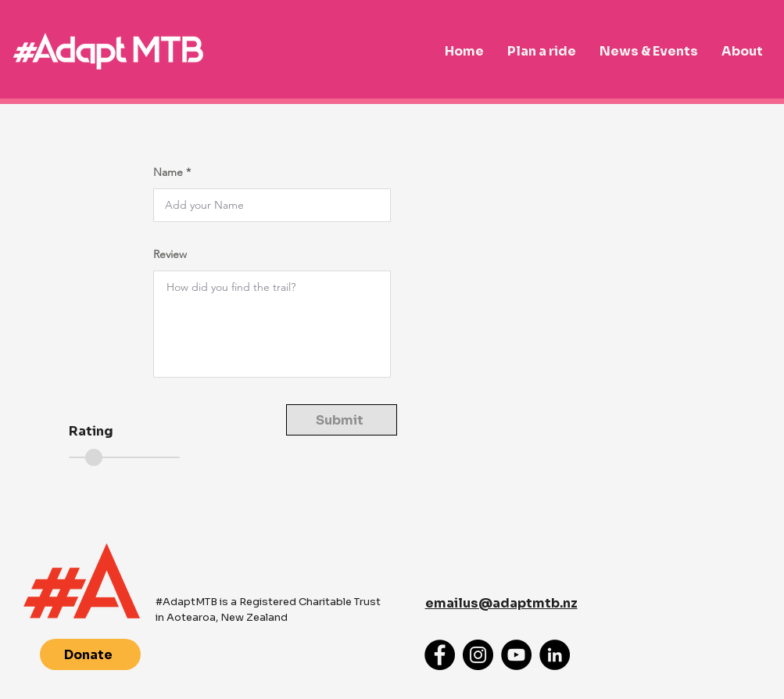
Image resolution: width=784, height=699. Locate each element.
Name (168, 172)
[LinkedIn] (555, 655)
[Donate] (90, 654)
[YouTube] (516, 655)
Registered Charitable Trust (310, 602)
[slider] (94, 457)
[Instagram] (478, 655)
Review (170, 254)
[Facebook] (440, 655)
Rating (91, 432)
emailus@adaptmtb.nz (501, 603)
